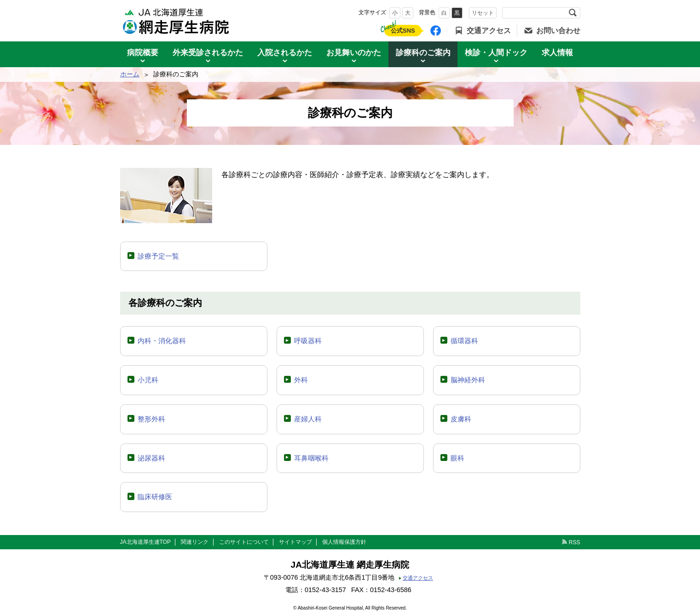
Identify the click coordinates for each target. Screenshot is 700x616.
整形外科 (151, 419)
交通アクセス (489, 31)
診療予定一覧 (158, 256)
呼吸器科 (308, 341)
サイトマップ (295, 542)
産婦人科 (308, 419)
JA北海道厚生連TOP (145, 542)
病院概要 (143, 53)
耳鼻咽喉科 (311, 458)
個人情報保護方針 (344, 542)
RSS (575, 542)
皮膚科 (461, 419)
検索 (573, 13)
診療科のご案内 (423, 53)
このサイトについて (244, 542)
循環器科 (464, 341)
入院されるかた (285, 53)
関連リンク (195, 542)
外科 (301, 380)
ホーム (130, 74)
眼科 (457, 458)
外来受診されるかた (208, 53)
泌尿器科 (151, 458)
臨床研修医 (155, 497)
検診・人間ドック (496, 53)
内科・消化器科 (162, 341)
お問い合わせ (558, 31)
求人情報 (557, 53)
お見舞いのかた (354, 53)
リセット (483, 13)
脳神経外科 (468, 380)
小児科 (148, 380)
